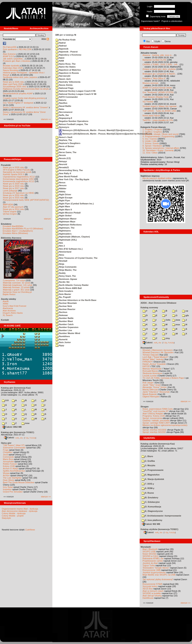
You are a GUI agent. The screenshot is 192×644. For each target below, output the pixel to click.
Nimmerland (63, 252)
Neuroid (61, 164)
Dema (168, 41)
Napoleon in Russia (67, 73)
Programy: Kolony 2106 (154, 416)
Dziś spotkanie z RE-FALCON (17, 49)
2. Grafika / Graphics (152, 132)
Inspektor (7, 489)
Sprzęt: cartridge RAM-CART (156, 423)
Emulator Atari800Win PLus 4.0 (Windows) (23, 229)
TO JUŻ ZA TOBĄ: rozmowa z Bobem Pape (163, 378)
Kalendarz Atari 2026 (13, 68)
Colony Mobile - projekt (13, 516)
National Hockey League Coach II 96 (75, 91)
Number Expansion (67, 327)
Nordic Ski (62, 282)
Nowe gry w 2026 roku (13, 82)
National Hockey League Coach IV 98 (76, 94)
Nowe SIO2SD (150, 554)
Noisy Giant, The (66, 276)
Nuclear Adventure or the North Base (76, 300)
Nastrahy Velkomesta (68, 82)
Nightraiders (64, 234)
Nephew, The (64, 140)
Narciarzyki (63, 76)
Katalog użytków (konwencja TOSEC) (159, 529)
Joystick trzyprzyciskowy (154, 572)
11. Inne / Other (150, 153)
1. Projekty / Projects (152, 129)
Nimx (60, 255)
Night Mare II (64, 210)
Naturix (61, 100)
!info (166, 320)
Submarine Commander (14, 448)
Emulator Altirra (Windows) (15, 233)
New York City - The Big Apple (72, 179)
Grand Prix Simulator (13, 492)
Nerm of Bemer (65, 146)
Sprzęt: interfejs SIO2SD (154, 432)
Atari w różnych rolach (153, 591)
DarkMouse (148, 598)
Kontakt (5, 320)
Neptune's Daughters (68, 143)
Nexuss (61, 185)
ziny (166, 338)
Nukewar (62, 315)
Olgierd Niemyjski (151, 397)
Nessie (61, 155)
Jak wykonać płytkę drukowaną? (158, 579)
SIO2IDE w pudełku (152, 593)
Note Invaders (64, 291)
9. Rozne (148, 493)
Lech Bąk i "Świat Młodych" (155, 357)
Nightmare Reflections (69, 225)
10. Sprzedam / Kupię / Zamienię (158, 150)
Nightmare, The (65, 228)
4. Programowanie (153, 470)
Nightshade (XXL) (66, 240)
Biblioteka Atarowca (11, 238)
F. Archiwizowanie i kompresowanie (161, 516)
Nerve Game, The (66, 152)
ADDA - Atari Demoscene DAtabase (158, 303)
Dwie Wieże (9, 480)
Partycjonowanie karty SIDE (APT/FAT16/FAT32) (26, 200)
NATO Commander (67, 97)
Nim (59, 243)
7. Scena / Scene (151, 143)
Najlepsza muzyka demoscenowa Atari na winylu (26, 89)
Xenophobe (8, 462)
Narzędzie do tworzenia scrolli (17, 172)
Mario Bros (8, 459)
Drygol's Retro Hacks (13, 313)
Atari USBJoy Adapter (153, 414)
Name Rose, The (66, 64)
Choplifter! (8, 452)
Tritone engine (10, 212)
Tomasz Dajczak (150, 355)
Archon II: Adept (11, 468)
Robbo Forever (10, 464)
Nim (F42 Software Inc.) (69, 249)
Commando (8, 457)
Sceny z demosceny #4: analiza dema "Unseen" (26, 107)
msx (176, 325)
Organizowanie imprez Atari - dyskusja (20, 509)
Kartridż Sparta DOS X (14, 174)
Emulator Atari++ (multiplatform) (18, 231)
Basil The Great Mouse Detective (19, 482)
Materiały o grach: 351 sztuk (16, 290)
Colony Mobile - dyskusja (14, 513)
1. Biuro (147, 456)
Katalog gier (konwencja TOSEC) (18, 432)
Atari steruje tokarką (152, 596)
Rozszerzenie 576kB (152, 584)
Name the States (66, 67)
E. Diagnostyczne (152, 511)
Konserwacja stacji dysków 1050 (18, 179)
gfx (186, 315)
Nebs (60, 109)
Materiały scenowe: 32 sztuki (17, 283)
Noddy (61, 273)
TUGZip (33, 438)
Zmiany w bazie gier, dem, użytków (159, 69)
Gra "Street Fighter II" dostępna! (18, 103)
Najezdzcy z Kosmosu (68, 55)
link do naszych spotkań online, (157, 178)
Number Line (64, 330)
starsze (47, 219)
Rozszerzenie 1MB (151, 570)
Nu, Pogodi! (63, 297)
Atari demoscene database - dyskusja (19, 511)
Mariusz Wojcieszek (152, 369)
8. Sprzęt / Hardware (152, 146)
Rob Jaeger (148, 383)
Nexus (60, 182)
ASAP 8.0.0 (8, 56)
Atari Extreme (9, 54)
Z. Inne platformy (152, 520)
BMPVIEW (8, 205)
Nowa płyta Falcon (151, 116)
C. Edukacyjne (151, 502)
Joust (5, 455)
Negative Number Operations (72, 121)
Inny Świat (8, 487)
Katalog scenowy (149, 307)
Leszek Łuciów (150, 376)
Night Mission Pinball (68, 213)
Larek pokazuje (10, 191)
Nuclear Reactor (65, 309)
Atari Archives (9, 311)
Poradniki (6, 165)
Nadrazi (61, 46)
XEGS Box (148, 589)
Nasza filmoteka (10, 70)
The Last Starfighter (12, 478)
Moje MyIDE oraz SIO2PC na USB (159, 575)
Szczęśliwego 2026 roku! (15, 86)
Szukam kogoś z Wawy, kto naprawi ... (161, 106)
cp (185, 311)
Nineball (61, 261)
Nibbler (61, 188)
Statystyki (6, 518)
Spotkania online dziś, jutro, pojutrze (20, 77)
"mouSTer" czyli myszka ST (156, 411)
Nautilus (61, 103)
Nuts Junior (63, 342)
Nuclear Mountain (66, 303)
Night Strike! (64, 216)
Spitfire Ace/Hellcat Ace (14, 471)
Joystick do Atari (150, 563)
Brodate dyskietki (11, 66)
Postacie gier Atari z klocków (16, 61)
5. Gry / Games (150, 139)
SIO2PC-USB (149, 552)
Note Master (63, 294)
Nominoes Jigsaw (66, 279)
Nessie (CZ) (63, 158)
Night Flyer (63, 200)
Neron (60, 149)
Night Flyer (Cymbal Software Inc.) (75, 204)
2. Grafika (148, 461)
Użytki (157, 41)
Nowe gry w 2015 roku (13, 198)
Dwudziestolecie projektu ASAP (18, 93)
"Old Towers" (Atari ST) (14, 445)
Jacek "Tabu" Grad (151, 385)
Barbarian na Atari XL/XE (154, 60)
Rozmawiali (146, 348)
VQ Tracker (148, 102)
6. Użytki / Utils (150, 141)
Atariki (6, 301)
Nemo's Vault (64, 137)
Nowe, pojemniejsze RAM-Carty (158, 409)
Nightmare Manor (66, 219)
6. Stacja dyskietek (153, 479)
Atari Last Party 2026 (13, 84)
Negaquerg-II (64, 118)
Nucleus (61, 312)
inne (26, 423)
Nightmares (63, 231)
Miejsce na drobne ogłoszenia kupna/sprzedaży (165, 425)
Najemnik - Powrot (67, 52)
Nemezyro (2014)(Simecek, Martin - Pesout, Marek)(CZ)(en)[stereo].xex (96, 130)
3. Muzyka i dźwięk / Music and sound (160, 134)
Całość (9, 438)
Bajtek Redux (9, 294)
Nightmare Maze (65, 222)
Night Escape (64, 198)
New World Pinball (67, 176)
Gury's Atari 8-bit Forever (15, 306)
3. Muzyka (148, 465)
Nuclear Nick (64, 306)
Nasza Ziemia (64, 85)
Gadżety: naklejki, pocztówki (156, 420)
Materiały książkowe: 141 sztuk (18, 285)
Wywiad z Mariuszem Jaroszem (158, 350)
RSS (45, 39)
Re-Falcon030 (10, 47)
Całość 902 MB (151, 524)
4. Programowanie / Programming (158, 136)
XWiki (5, 304)
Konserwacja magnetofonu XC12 (19, 181)
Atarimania (8, 308)
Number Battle (64, 318)
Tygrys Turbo (149, 565)
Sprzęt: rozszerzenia (152, 418)
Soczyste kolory (150, 586)
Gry (148, 41)
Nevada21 (62, 167)
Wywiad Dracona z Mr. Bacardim (158, 352)
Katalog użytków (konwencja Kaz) (158, 444)
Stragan (145, 407)
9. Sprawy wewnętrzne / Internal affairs (161, 148)
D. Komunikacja (151, 507)
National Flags (64, 88)
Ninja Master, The (66, 270)
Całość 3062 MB (12, 427)
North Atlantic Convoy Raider (72, 285)
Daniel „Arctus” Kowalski (154, 364)
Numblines (63, 336)
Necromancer (64, 112)
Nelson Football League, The (72, 124)
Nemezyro (62, 127)
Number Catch (64, 324)
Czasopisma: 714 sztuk (14, 280)
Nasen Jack (63, 79)
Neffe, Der (62, 115)
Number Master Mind (68, 333)
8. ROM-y (148, 488)
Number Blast (64, 321)
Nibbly (61, 192)
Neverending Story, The (69, 170)
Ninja (60, 264)
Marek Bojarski (150, 394)
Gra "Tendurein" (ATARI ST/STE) (158, 92)
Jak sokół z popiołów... (13, 59)
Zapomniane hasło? (150, 21)
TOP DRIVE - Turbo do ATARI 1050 (159, 111)
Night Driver (63, 194)
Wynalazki (146, 547)
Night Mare (63, 206)
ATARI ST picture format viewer (157, 88)
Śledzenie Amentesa (152, 373)
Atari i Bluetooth (150, 549)
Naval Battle (63, 106)
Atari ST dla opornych (13, 207)
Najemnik (62, 49)
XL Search (8, 315)
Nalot (60, 58)
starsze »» (46, 119)
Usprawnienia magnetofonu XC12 (19, 177)
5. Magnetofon (151, 475)
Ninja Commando (66, 267)
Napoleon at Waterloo (68, 70)
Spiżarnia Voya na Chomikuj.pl (17, 292)
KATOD (146, 366)
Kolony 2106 (9, 466)
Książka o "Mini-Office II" (154, 78)
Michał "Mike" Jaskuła (153, 359)
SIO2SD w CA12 (150, 556)
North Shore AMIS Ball (69, 288)
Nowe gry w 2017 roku (13, 188)
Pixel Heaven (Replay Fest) (156, 97)
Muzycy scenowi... (151, 83)
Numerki (61, 339)
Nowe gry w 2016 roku (13, 195)
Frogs (6, 450)
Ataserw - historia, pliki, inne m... (158, 55)
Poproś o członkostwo (172, 21)
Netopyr (61, 161)
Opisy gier (6, 443)
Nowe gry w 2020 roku (13, 184)
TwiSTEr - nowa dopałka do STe (158, 120)
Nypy (60, 345)
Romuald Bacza (150, 371)
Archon (6, 475)
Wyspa (6, 473)
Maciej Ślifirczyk (150, 390)
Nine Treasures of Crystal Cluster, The (77, 258)
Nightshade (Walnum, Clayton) (73, 237)
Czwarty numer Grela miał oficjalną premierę (24, 98)
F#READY (147, 362)
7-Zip (26, 438)
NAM (60, 61)
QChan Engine (10, 214)
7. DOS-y (148, 484)
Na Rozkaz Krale (66, 40)
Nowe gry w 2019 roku (13, 186)
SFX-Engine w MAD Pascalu (16, 170)
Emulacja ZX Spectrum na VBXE (18, 193)
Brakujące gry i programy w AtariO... (160, 74)
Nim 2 (60, 246)
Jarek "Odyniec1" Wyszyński (156, 392)
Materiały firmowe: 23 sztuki (16, 287)
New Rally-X (63, 173)
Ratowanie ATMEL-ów (153, 558)
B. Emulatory (150, 498)
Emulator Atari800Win (13, 226)
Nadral (61, 43)
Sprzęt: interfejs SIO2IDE (154, 430)
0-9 (5, 400)
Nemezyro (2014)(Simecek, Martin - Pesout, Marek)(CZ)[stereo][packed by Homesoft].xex (105, 134)
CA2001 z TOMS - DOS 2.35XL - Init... (161, 64)
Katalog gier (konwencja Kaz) (16, 388)
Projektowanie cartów (153, 561)
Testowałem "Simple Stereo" (156, 568)
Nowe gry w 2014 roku (13, 209)
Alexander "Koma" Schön (154, 387)
